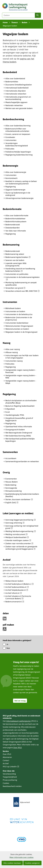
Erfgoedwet (10, 409)
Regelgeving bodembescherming (19, 155)
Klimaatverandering (14, 491)
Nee (8, 648)
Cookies (6, 783)
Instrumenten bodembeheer (17, 323)
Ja (7, 644)
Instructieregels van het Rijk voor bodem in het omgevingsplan (22, 357)
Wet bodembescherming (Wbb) (18, 436)
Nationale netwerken (14, 105)
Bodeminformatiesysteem (16, 221)
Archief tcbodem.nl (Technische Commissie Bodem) (18, 597)
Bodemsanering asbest (15, 254)
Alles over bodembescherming (18, 126)
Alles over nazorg (13, 349)
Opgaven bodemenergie (15, 190)
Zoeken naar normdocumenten (19, 544)
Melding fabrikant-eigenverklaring (21, 531)
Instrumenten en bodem (15, 311)
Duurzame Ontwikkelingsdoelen (19, 85)
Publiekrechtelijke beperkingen (18, 152)
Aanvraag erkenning (15, 523)
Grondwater (10, 137)
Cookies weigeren (32, 863)
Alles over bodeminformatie (17, 215)
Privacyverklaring (10, 780)
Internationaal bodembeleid (17, 88)
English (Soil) (12, 503)
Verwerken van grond (15, 288)
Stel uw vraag (20, 701)
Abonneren (7, 757)
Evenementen (11, 479)
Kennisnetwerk (11, 178)
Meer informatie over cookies (21, 857)
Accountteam (11, 458)
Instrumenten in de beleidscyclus (19, 314)
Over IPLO (17, 748)
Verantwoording (9, 774)
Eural (8, 412)
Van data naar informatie (16, 231)
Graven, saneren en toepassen (18, 134)
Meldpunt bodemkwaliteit (17, 537)
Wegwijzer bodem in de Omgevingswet (21, 332)
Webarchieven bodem (14, 581)
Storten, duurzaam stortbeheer (19, 500)
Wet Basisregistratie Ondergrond (19, 433)
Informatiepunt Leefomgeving (18, 721)
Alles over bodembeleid (15, 78)
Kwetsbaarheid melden (12, 786)
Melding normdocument (16, 534)
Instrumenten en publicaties (17, 274)
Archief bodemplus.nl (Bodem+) (19, 584)
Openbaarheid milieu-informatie (19, 426)
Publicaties (10, 149)
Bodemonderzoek (13, 225)
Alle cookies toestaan (12, 863)
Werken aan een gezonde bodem (19, 108)
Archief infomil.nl (14, 593)
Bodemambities (12, 82)
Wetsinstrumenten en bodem (17, 329)
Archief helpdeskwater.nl (17, 590)
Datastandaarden (12, 228)
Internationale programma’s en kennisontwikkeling (18, 98)
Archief (6, 763)
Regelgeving (11, 187)
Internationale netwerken (16, 94)
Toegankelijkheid (10, 777)
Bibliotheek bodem (13, 308)
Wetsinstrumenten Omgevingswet (19, 326)
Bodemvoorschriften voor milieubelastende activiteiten (17, 130)
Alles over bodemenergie (16, 172)
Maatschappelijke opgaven (16, 102)
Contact (6, 760)
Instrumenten (11, 140)
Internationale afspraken (16, 91)
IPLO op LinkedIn (11, 767)
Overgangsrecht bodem (15, 430)
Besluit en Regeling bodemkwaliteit (20, 406)
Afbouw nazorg (12, 352)
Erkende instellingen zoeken (18, 540)
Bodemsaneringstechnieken (18, 257)
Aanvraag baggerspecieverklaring (21, 520)
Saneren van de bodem (15, 260)
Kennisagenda (11, 488)
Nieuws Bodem (12, 482)
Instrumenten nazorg (14, 361)
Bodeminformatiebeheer (15, 219)
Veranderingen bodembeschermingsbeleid (17, 144)
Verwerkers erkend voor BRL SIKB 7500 (22, 291)
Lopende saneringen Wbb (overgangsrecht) (16, 264)
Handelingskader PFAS (15, 415)
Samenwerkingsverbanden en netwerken (22, 461)
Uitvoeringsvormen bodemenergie (19, 198)
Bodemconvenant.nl (15, 602)
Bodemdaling (11, 485)
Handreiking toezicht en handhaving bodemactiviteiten (20, 270)
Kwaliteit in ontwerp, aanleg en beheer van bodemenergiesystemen (21, 182)
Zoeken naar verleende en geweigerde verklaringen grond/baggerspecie (21, 548)
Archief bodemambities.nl (17, 587)
